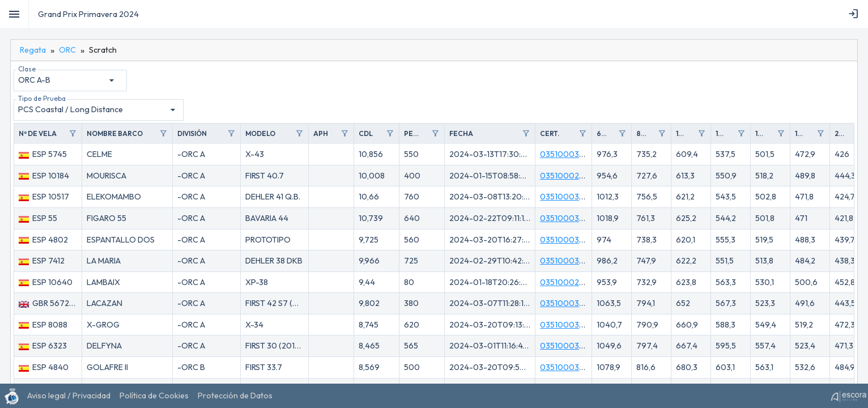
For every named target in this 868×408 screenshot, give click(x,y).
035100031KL (566, 325)
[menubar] (856, 14)
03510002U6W (569, 176)
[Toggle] (14, 14)
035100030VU (568, 197)
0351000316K (566, 154)
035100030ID (566, 261)
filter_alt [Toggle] (73, 134)
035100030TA (567, 303)
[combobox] (68, 80)
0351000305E (567, 218)
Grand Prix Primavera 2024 (88, 14)
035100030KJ (567, 346)
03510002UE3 (567, 282)
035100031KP (566, 367)
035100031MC (567, 240)
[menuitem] (856, 14)
